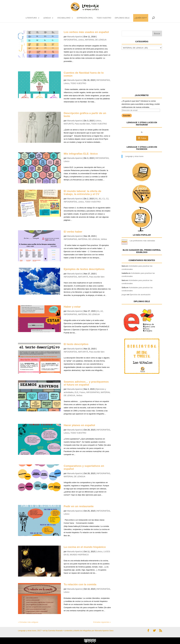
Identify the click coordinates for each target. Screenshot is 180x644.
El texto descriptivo (76, 344)
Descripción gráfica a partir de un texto (85, 115)
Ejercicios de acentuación (140, 295)
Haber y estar (72, 307)
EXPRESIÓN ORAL (85, 18)
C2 (107, 199)
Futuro (82, 392)
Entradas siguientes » (102, 622)
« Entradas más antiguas (28, 622)
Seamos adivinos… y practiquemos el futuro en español (86, 383)
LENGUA (47, 18)
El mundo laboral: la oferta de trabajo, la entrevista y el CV (82, 193)
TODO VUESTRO (104, 18)
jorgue (124, 295)
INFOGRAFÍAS (70, 40)
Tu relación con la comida (80, 584)
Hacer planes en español (79, 425)
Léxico (81, 40)
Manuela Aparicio (75, 37)
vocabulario (64, 18)
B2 (100, 199)
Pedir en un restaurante (79, 506)
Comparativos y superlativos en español (84, 467)
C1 (104, 199)
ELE (76, 392)
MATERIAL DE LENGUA (96, 40)
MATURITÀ (69, 124)
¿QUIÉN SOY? (141, 18)
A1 (98, 311)
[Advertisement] (143, 72)
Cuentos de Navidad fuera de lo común (84, 74)
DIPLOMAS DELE (122, 18)
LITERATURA (31, 18)
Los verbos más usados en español (86, 32)
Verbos (104, 239)
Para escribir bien (82, 124)
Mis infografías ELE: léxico (81, 154)
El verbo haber (73, 232)
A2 (102, 311)
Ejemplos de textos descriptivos (84, 269)
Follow (142, 138)
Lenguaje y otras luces (134, 156)
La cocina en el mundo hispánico (85, 547)
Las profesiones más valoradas (142, 241)
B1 (97, 199)
